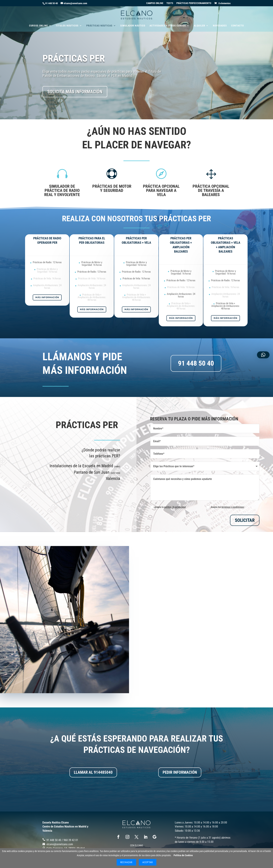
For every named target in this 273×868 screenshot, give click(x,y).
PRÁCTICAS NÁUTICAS (99, 26)
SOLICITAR (245, 520)
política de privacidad (175, 507)
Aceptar (148, 862)
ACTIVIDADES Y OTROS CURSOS (168, 26)
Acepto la (168, 507)
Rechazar (126, 862)
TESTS (170, 3)
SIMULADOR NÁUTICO (133, 26)
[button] (263, 355)
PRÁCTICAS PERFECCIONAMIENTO (194, 3)
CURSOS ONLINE (38, 26)
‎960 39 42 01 (71, 840)
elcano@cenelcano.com (60, 844)
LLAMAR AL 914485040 (93, 772)
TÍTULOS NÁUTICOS (67, 26)
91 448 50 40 (52, 3)
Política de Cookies (183, 855)
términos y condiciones (233, 507)
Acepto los (225, 507)
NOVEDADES (220, 26)
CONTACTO (237, 26)
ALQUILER (199, 26)
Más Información (47, 297)
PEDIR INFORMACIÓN (180, 772)
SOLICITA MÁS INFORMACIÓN (75, 92)
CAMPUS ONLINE (155, 3)
